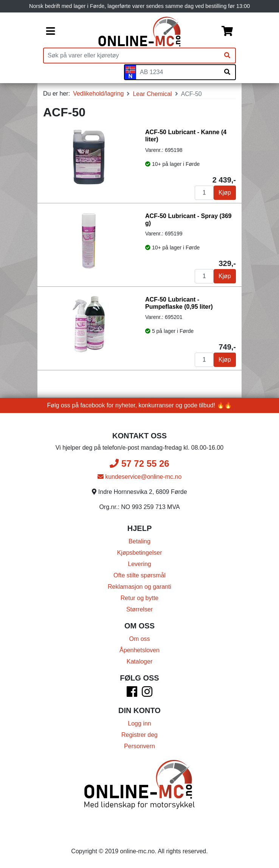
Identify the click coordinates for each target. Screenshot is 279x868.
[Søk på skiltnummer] (227, 72)
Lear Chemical (152, 94)
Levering (139, 564)
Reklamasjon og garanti (139, 587)
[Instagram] (147, 694)
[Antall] (204, 193)
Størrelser (139, 609)
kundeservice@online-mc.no (140, 477)
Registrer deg (139, 735)
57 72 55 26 (139, 463)
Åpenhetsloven (139, 650)
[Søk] (227, 56)
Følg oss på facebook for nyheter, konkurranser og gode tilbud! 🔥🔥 (140, 405)
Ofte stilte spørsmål (139, 575)
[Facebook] (132, 694)
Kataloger (140, 661)
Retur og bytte (140, 598)
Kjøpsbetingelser (139, 553)
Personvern (139, 746)
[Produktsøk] (132, 56)
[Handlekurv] (227, 32)
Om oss (139, 639)
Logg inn (139, 723)
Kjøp (225, 193)
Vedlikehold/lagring (98, 94)
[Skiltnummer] (178, 72)
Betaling (139, 541)
